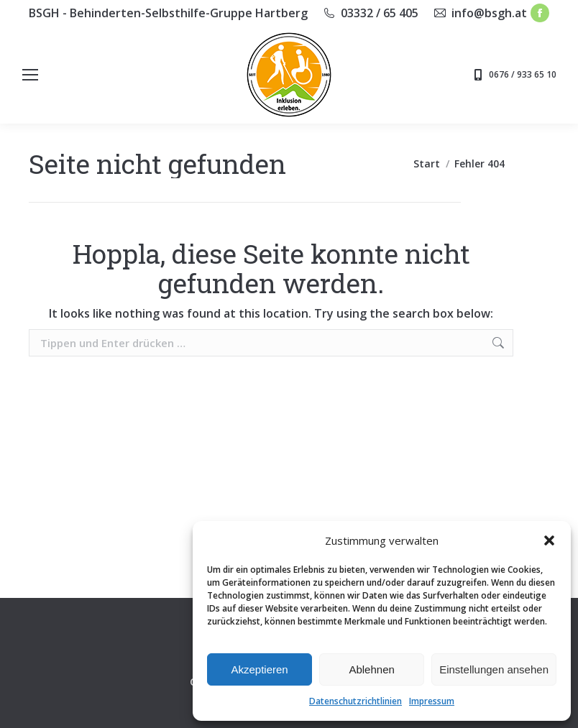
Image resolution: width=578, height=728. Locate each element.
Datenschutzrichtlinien (355, 701)
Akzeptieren (259, 669)
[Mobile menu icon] (30, 75)
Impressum (432, 701)
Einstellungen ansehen (494, 669)
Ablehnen (371, 669)
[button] (549, 540)
